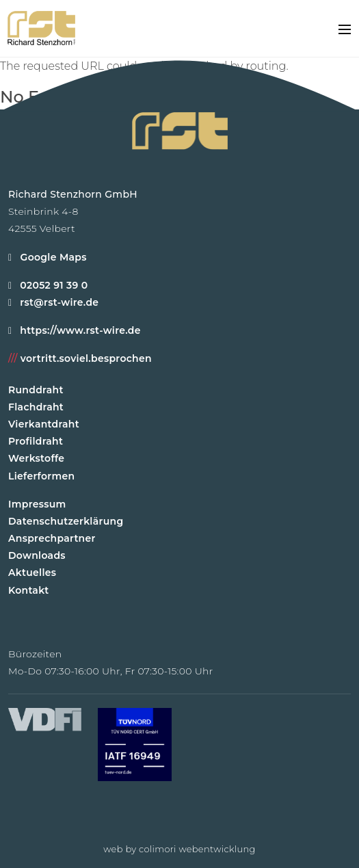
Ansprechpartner (52, 538)
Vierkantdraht (44, 424)
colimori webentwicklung (197, 849)
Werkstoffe (36, 458)
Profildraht (36, 441)
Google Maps (48, 257)
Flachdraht (36, 407)
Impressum (37, 504)
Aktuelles (32, 573)
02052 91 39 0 (54, 285)
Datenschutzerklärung (66, 521)
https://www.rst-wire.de (80, 330)
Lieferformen (41, 476)
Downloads (37, 555)
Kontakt (29, 590)
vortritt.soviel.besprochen (80, 358)
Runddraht (36, 390)
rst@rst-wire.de (59, 302)
